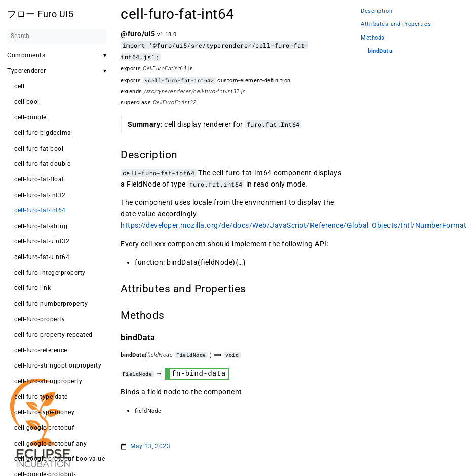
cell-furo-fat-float (39, 179)
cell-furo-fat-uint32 (42, 241)
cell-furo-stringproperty (48, 381)
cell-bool (27, 102)
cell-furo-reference (41, 350)
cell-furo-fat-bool (39, 149)
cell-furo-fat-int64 (40, 210)
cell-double (30, 117)
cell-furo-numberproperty (51, 304)
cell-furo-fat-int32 (40, 195)
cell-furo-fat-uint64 (42, 257)
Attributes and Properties (396, 24)
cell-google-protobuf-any (50, 444)
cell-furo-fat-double (42, 164)
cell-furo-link (32, 288)
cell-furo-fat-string (41, 226)
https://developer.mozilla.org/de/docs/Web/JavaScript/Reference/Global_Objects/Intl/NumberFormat (294, 225)
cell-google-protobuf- (45, 428)
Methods (373, 38)
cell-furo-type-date (41, 397)
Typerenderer (26, 71)
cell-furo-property (40, 319)
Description (377, 11)
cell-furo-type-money (44, 412)
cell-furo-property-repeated (53, 335)
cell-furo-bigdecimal (44, 133)
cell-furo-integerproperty (50, 273)
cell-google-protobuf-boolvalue (60, 459)
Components (26, 55)
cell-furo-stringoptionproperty (58, 365)
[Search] (57, 36)
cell (19, 86)
